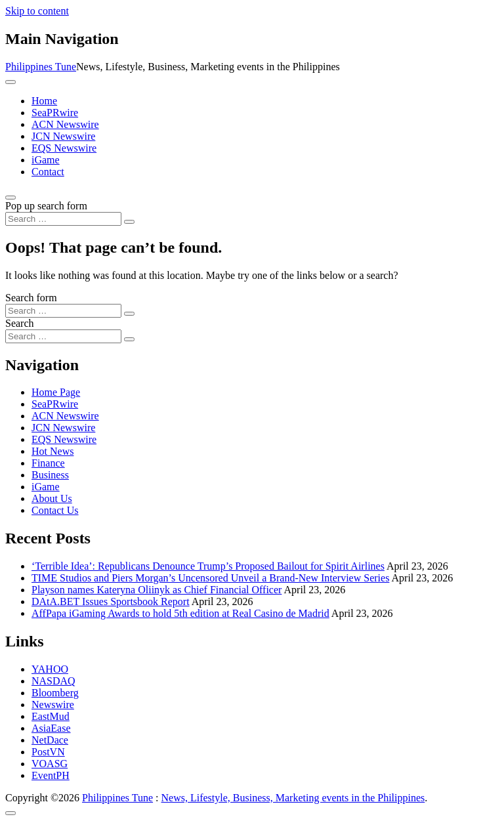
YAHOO (50, 669)
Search (20, 323)
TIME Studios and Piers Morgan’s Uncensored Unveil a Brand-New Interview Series (210, 578)
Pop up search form (46, 206)
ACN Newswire (65, 124)
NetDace (50, 740)
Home (44, 101)
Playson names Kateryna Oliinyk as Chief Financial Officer (157, 590)
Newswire (53, 705)
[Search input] (63, 219)
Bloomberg (55, 693)
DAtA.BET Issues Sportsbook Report (111, 601)
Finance (48, 463)
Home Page (56, 392)
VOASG (50, 764)
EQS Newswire (64, 148)
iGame (46, 160)
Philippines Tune (41, 67)
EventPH (51, 775)
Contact (48, 172)
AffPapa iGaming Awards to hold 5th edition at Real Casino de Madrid (180, 613)
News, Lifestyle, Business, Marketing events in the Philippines (293, 798)
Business (50, 475)
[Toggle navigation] (10, 82)
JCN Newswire (63, 136)
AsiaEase (51, 728)
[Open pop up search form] (10, 198)
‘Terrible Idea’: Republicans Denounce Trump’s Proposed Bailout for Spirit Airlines (208, 566)
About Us (52, 498)
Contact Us (55, 510)
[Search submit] (129, 222)
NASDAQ (53, 681)
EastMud (51, 716)
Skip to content (37, 11)
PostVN (48, 752)
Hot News (52, 451)
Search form (31, 298)
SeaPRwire (55, 113)
